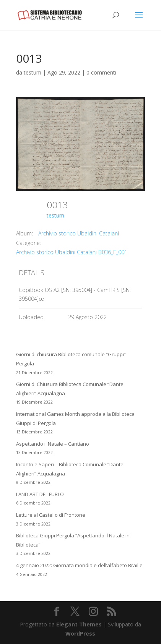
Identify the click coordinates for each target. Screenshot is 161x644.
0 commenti (101, 72)
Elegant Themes (79, 624)
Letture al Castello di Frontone (51, 515)
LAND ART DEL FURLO (40, 494)
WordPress (80, 633)
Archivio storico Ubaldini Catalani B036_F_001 (72, 252)
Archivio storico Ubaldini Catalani (79, 233)
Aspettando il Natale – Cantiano (53, 444)
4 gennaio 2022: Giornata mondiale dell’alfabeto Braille (79, 565)
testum (33, 72)
